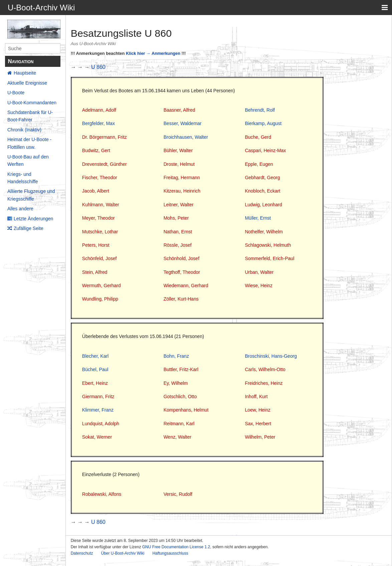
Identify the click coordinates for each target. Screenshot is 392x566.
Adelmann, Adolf (99, 110)
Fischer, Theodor (100, 178)
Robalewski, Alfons (102, 494)
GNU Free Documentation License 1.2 (176, 547)
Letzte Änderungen (33, 219)
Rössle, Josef (178, 245)
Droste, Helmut (179, 164)
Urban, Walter (259, 272)
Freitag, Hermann (182, 178)
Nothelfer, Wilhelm (264, 232)
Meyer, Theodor (99, 218)
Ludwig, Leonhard (263, 205)
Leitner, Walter (179, 205)
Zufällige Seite (29, 228)
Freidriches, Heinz (264, 383)
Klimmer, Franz (98, 410)
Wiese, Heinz (258, 286)
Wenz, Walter (177, 437)
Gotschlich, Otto (180, 397)
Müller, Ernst (258, 218)
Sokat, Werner (97, 437)
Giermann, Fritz (98, 397)
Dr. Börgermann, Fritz (105, 137)
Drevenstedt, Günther (105, 164)
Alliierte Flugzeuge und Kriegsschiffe (31, 195)
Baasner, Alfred (179, 110)
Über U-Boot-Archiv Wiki (123, 553)
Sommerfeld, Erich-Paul (269, 258)
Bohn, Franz (176, 356)
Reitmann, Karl (179, 424)
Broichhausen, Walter (186, 137)
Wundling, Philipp (100, 299)
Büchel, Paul (95, 369)
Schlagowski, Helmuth (268, 245)
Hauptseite (25, 73)
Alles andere (20, 209)
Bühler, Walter (178, 150)
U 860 (98, 67)
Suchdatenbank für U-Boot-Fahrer (30, 116)
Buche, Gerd (258, 137)
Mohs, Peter (176, 218)
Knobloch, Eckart (262, 191)
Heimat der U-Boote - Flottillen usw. (29, 143)
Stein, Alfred (95, 272)
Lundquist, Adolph (101, 424)
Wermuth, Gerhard (102, 286)
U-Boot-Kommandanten (32, 103)
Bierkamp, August (263, 123)
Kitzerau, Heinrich (182, 191)
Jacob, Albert (96, 191)
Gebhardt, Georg (262, 178)
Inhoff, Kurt (256, 397)
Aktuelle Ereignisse (27, 83)
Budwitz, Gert (96, 150)
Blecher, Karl (95, 356)
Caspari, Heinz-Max (265, 150)
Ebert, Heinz (95, 383)
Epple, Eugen (259, 164)
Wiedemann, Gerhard (186, 286)
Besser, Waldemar (183, 123)
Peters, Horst (96, 245)
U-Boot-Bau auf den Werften (28, 160)
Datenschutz (82, 553)
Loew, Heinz (257, 410)
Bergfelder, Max (99, 123)
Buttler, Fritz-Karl (181, 369)
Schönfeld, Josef (100, 258)
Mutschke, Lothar (100, 232)
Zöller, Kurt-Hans (181, 299)
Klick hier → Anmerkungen (153, 53)
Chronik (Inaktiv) (24, 130)
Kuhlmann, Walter (101, 205)
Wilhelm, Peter (260, 437)
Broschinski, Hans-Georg (271, 356)
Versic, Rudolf (178, 494)
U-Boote (16, 93)
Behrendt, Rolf (260, 110)
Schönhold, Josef (181, 258)
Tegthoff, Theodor (182, 272)
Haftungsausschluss (170, 553)
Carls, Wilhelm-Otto (265, 369)
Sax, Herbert (258, 424)
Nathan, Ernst (178, 232)
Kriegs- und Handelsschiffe (23, 178)
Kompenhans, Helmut (186, 410)
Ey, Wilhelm (176, 383)
